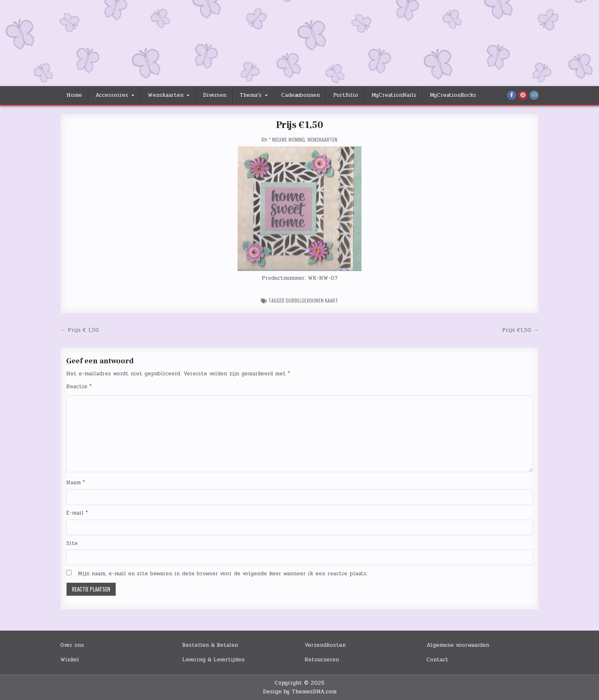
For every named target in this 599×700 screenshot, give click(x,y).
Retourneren (322, 660)
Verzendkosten (325, 645)
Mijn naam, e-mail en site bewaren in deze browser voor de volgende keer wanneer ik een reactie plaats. (223, 574)
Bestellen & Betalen (210, 645)
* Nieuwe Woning (287, 139)
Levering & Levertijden (213, 660)
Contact (437, 660)
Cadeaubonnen (301, 95)
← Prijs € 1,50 (80, 330)
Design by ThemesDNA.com (300, 692)
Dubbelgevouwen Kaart (312, 300)
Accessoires (112, 95)
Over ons (72, 645)
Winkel (70, 660)
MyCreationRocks (453, 95)
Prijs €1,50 (299, 125)
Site (72, 543)
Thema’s (251, 95)
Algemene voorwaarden (458, 645)
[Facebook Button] (512, 95)
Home (74, 95)
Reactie (79, 387)
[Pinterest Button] (523, 95)
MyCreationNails (394, 95)
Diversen (215, 95)
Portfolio (346, 95)
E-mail (77, 513)
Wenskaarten (166, 95)
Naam (75, 483)
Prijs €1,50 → (520, 330)
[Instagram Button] (534, 95)
